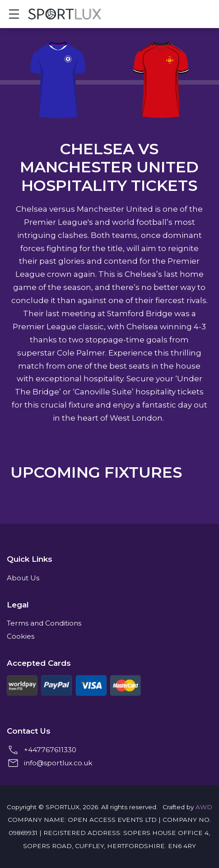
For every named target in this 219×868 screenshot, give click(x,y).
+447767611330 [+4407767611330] (50, 750)
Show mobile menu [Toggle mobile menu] (19, 14)
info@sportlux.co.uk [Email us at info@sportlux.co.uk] (58, 763)
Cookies (21, 636)
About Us (23, 578)
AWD (204, 807)
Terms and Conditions (44, 623)
